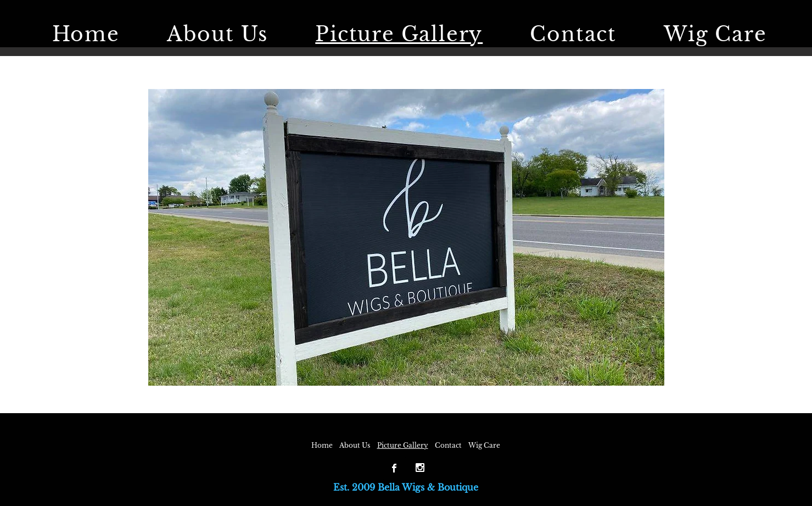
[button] (406, 237)
